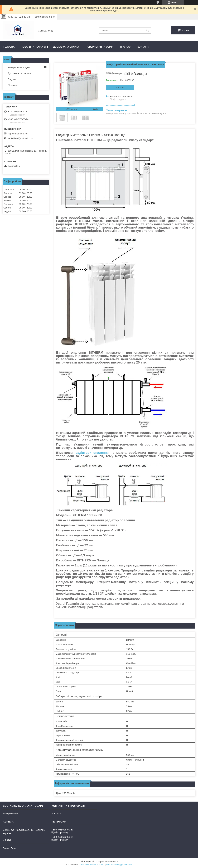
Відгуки (12, 79)
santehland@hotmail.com (20, 138)
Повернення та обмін (100, 47)
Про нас (125, 47)
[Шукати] (148, 31)
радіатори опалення (92, 453)
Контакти (143, 47)
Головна (9, 47)
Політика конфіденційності (119, 865)
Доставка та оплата (66, 47)
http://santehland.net (18, 134)
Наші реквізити (10, 813)
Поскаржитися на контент (92, 865)
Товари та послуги (33, 47)
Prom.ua (115, 862)
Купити (120, 88)
